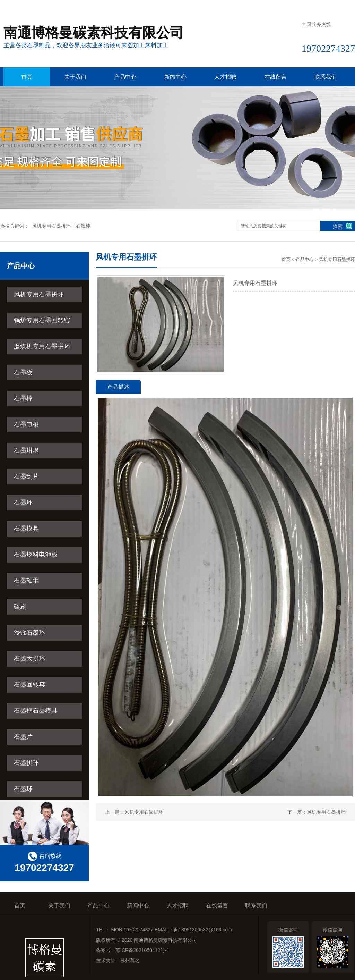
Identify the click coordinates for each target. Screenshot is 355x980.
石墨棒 (83, 226)
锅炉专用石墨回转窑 (42, 320)
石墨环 (23, 502)
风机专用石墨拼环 (51, 226)
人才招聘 (225, 77)
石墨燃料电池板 (36, 555)
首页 (27, 77)
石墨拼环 (26, 763)
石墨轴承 (26, 581)
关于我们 (75, 77)
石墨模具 (26, 529)
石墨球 (23, 789)
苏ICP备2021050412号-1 (142, 950)
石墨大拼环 (29, 659)
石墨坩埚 (26, 450)
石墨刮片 (26, 476)
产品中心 (125, 77)
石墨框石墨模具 (36, 711)
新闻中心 (175, 77)
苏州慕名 (130, 961)
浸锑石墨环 (29, 633)
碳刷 (20, 607)
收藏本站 (279, 6)
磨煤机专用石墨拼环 (42, 346)
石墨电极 (26, 424)
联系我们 (345, 6)
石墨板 (23, 372)
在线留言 (312, 6)
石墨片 (23, 737)
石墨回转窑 (29, 685)
